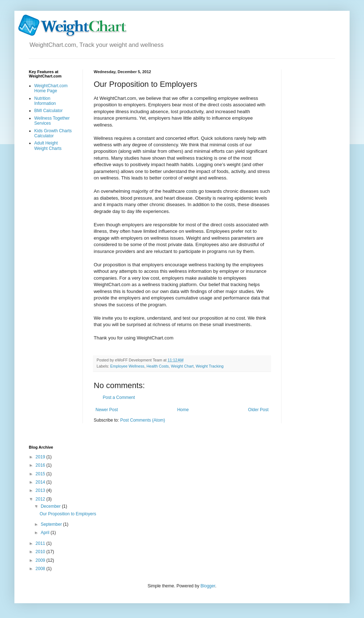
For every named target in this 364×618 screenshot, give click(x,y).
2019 (41, 457)
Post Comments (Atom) (143, 420)
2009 (41, 560)
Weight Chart (182, 366)
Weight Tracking (210, 366)
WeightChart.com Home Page (51, 88)
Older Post (258, 410)
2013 (41, 490)
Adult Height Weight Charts (48, 146)
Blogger (208, 586)
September (52, 524)
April (46, 533)
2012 (41, 499)
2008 (41, 569)
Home (183, 410)
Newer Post (107, 410)
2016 (41, 465)
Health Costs (157, 366)
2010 (41, 552)
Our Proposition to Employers (68, 514)
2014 (41, 482)
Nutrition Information (45, 101)
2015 (41, 474)
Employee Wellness (127, 366)
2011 (41, 543)
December (51, 506)
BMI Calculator (48, 111)
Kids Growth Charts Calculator (53, 133)
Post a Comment (119, 397)
